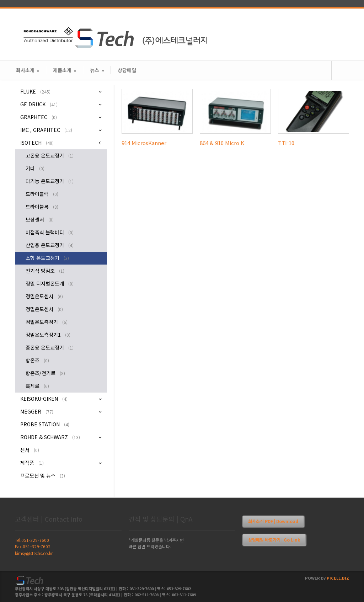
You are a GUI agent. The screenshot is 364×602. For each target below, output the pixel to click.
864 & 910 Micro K (222, 143)
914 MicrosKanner (144, 143)
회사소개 (28, 70)
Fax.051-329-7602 (33, 546)
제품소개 (65, 70)
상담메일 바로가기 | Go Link (274, 540)
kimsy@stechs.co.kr (34, 553)
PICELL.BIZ (338, 578)
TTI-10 (286, 143)
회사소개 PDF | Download (273, 521)
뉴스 (97, 70)
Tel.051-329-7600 (32, 540)
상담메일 (127, 70)
